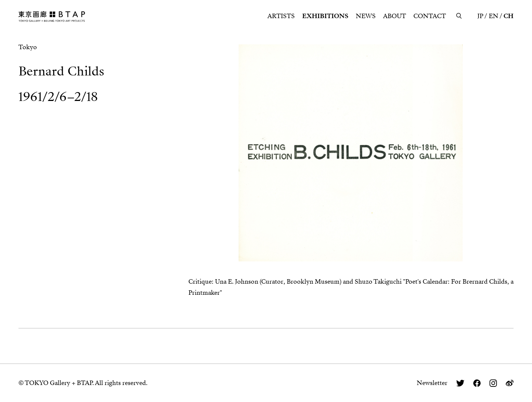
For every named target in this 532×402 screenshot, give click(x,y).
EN (494, 16)
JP (480, 16)
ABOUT (395, 16)
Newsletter (432, 383)
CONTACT (430, 16)
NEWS (366, 16)
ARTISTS (281, 16)
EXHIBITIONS (325, 16)
